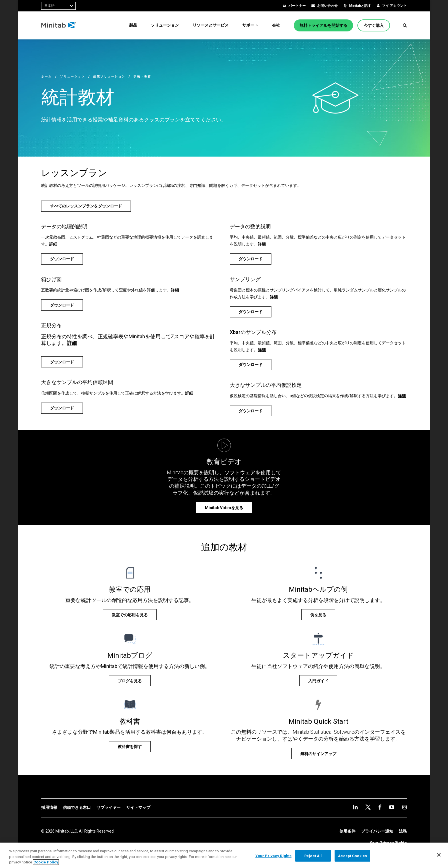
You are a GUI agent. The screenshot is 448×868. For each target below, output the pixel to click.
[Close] (439, 855)
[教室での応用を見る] (130, 615)
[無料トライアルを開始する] (323, 25)
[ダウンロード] (62, 259)
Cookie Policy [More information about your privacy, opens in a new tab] (46, 862)
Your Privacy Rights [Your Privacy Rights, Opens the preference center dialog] (273, 856)
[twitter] (368, 807)
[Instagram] (404, 807)
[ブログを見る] (130, 681)
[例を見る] (318, 615)
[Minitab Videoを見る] (224, 508)
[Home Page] (59, 25)
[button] (405, 25)
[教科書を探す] (130, 747)
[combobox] (58, 6)
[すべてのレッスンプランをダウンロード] (86, 206)
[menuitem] (133, 25)
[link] (49, 808)
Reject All (313, 856)
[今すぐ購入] (374, 25)
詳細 (53, 244)
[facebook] (380, 807)
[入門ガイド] (318, 681)
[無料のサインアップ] (318, 754)
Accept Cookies (352, 856)
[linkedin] (355, 807)
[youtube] (392, 807)
